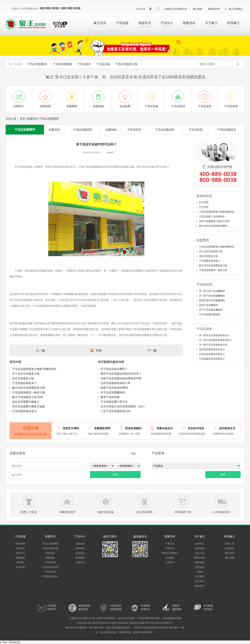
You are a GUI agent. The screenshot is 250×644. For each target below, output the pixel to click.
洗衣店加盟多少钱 (23, 378)
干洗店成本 (84, 64)
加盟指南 (111, 130)
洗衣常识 (170, 548)
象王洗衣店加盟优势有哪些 (213, 226)
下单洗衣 (170, 544)
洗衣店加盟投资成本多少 (212, 349)
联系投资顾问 (133, 428)
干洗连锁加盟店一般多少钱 (29, 392)
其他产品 (80, 562)
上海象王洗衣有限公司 (175, 9)
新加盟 (20, 562)
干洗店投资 (196, 130)
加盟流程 (54, 130)
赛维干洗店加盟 (110, 397)
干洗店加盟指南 (62, 64)
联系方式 (230, 544)
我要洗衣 (189, 23)
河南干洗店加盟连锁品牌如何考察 (121, 378)
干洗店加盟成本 (165, 130)
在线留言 (230, 548)
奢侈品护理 (214, 9)
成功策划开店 (227, 428)
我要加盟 (20, 558)
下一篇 (152, 351)
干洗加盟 (122, 23)
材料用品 (80, 548)
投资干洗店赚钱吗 (208, 305)
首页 (22, 119)
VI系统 (200, 572)
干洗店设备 (103, 64)
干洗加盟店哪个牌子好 (114, 402)
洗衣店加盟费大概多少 (26, 402)
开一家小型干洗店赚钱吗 (212, 291)
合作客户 (170, 562)
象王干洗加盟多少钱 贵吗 (28, 397)
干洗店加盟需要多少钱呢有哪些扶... (218, 212)
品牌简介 (200, 544)
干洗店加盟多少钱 (126, 64)
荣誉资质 (200, 562)
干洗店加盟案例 (37, 64)
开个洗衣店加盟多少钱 (26, 374)
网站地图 (230, 558)
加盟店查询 (17, 453)
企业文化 (200, 553)
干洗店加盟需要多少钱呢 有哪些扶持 (34, 369)
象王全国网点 (236, 9)
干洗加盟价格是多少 (24, 383)
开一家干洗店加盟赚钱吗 (212, 296)
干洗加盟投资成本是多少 (212, 359)
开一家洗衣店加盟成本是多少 (214, 335)
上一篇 (40, 351)
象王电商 (198, 9)
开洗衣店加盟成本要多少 (212, 354)
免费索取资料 (102, 428)
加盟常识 (145, 23)
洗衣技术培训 (196, 428)
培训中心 (20, 553)
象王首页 (100, 23)
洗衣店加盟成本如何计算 (115, 383)
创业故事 (20, 567)
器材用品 (80, 553)
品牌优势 (200, 548)
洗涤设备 (80, 544)
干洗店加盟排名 (227, 130)
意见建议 (170, 558)
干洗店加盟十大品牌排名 (212, 216)
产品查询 (158, 453)
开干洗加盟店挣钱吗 (210, 314)
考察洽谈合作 (165, 428)
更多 (133, 453)
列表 (99, 351)
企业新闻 (200, 576)
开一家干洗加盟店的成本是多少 (215, 340)
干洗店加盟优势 (83, 130)
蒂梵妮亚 (80, 558)
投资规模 (20, 544)
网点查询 (230, 553)
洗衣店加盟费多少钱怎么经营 (214, 221)
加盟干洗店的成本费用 (114, 388)
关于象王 (211, 23)
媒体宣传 (200, 586)
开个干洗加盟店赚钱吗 (211, 310)
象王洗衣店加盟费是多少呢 (29, 388)
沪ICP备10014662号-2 (162, 623)
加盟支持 (20, 548)
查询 (115, 474)
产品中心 (167, 23)
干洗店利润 (134, 130)
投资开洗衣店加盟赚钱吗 (212, 300)
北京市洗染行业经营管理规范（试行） (124, 406)
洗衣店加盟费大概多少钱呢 (29, 406)
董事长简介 (200, 558)
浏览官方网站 (71, 428)
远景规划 (200, 567)
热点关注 (200, 581)
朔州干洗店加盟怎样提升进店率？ (121, 374)
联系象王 (234, 23)
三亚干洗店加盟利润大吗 (115, 411)
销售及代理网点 (170, 553)
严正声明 (204, 202)
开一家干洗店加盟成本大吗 (213, 345)
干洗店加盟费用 (49, 119)
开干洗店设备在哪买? (113, 369)
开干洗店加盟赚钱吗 (113, 392)
